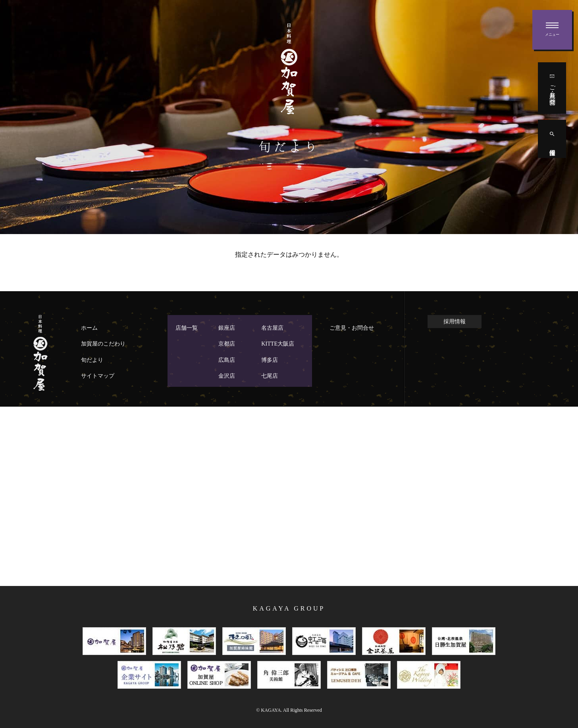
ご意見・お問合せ (352, 328)
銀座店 (227, 328)
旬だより (92, 360)
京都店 (227, 344)
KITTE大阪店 (278, 344)
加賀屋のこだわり (103, 344)
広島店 (227, 360)
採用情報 (455, 321)
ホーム (89, 328)
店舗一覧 (187, 328)
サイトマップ (98, 376)
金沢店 (227, 376)
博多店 (270, 360)
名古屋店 (272, 328)
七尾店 (270, 376)
